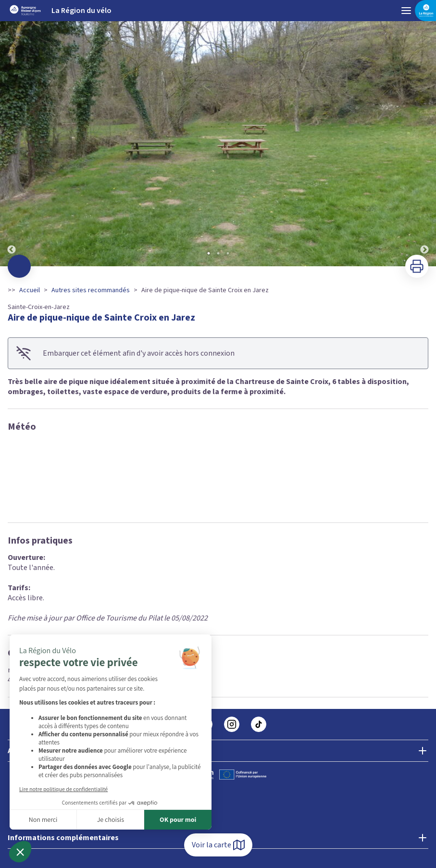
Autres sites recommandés (91, 290)
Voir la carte (218, 845)
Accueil (30, 290)
